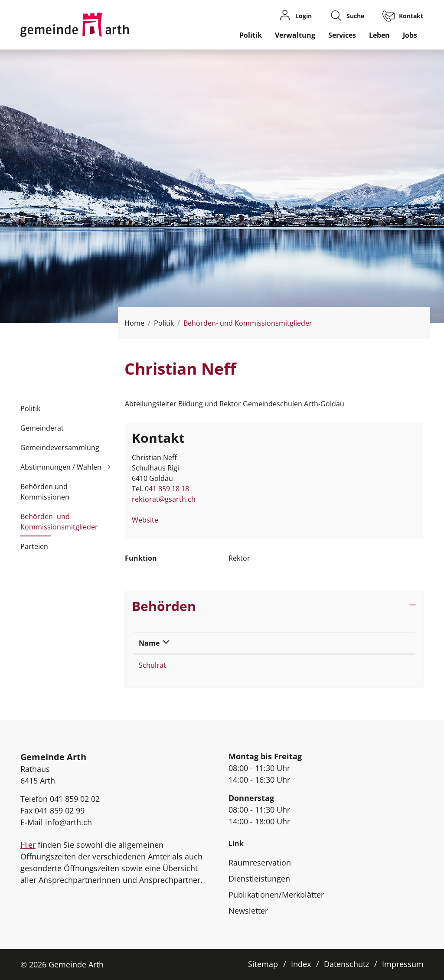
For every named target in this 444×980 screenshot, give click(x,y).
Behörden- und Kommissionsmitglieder (59, 524)
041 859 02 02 (75, 799)
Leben (379, 35)
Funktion (278, 643)
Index (301, 964)
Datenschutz (346, 964)
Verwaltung (295, 35)
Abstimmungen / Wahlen (61, 467)
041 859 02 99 (60, 810)
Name (149, 643)
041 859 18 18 (167, 489)
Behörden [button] (164, 606)
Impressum (403, 964)
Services (342, 35)
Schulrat (152, 665)
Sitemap (263, 964)
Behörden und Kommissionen (45, 492)
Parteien (34, 546)
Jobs (410, 35)
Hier (28, 845)
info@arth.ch (69, 822)
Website (149, 520)
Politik (251, 35)
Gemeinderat (42, 428)
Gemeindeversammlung (60, 448)
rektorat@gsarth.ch (164, 499)
